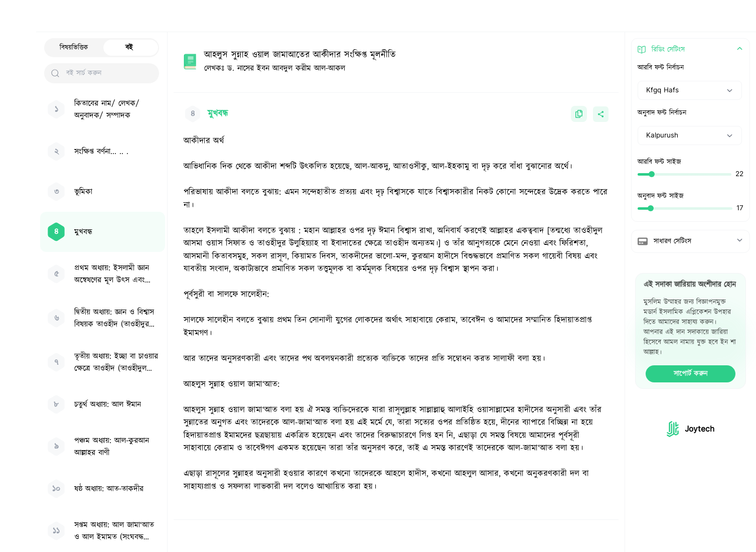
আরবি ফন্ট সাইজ (659, 162)
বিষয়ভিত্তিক (74, 48)
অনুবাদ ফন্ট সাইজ (661, 196)
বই (129, 48)
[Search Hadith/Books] (353, 16)
